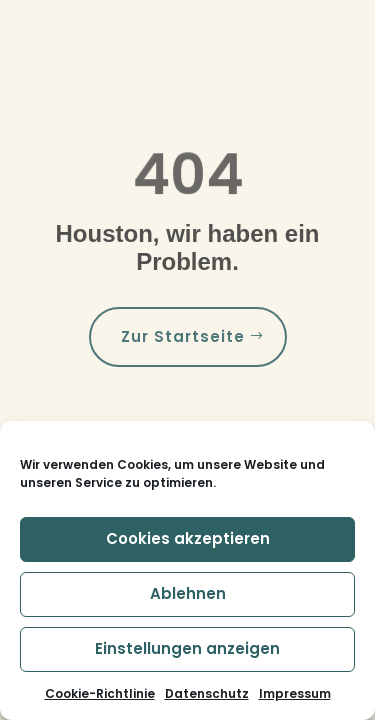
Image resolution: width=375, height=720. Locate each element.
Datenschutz (207, 693)
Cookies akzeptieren (188, 538)
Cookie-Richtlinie (100, 693)
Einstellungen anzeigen (187, 648)
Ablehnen (188, 593)
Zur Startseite (183, 336)
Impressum (295, 693)
